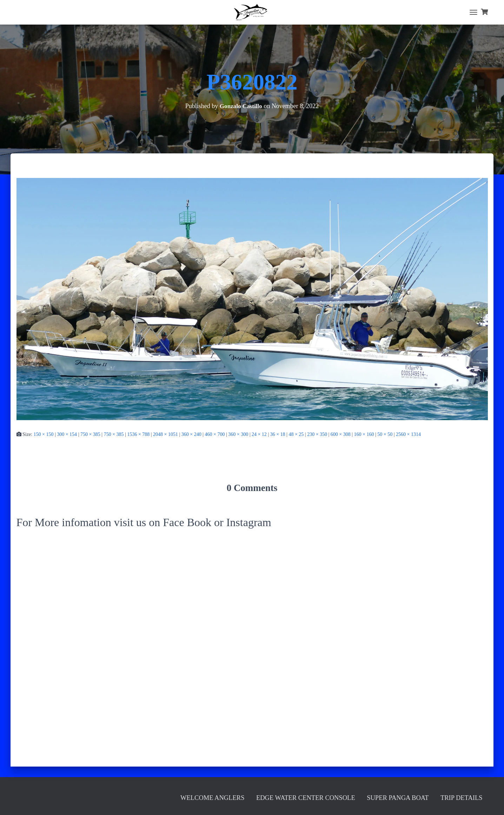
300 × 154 (67, 434)
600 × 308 (341, 434)
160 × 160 (364, 434)
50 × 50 (385, 434)
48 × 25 (296, 434)
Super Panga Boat (368, 796)
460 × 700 (215, 434)
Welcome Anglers (117, 796)
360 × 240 (191, 434)
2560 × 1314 (408, 434)
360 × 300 (238, 434)
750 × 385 (90, 434)
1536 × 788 (138, 434)
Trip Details (453, 796)
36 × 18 (278, 434)
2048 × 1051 (165, 434)
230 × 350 (317, 434)
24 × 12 (259, 434)
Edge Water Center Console (244, 796)
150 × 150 (44, 434)
